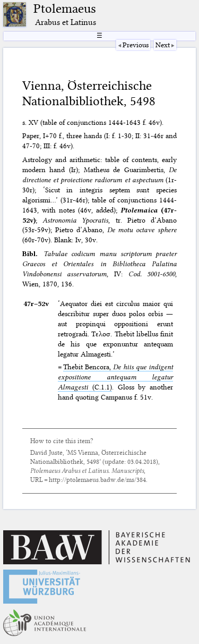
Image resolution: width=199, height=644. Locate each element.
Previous (136, 45)
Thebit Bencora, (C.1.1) (115, 377)
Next (163, 45)
